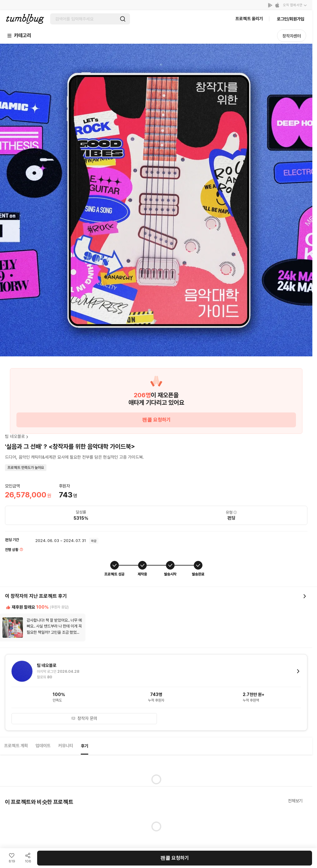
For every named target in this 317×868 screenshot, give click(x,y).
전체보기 (295, 801)
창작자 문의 (84, 718)
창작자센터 (292, 36)
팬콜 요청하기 (156, 420)
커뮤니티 (66, 746)
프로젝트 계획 (16, 746)
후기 (85, 746)
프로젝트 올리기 (249, 19)
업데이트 (43, 746)
